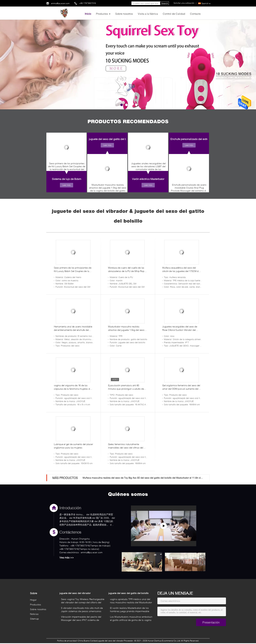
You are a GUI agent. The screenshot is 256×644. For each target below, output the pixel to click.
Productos (102, 14)
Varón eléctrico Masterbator (148, 179)
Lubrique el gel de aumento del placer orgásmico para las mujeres (73, 446)
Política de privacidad (67, 641)
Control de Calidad (174, 14)
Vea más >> (67, 557)
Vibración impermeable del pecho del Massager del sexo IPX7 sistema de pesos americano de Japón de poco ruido (81, 619)
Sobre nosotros (124, 14)
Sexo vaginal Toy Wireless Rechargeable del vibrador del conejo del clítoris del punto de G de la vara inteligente (83, 601)
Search (165, 3)
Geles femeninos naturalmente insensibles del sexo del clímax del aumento (126, 446)
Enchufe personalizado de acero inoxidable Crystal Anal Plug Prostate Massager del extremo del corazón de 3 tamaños (189, 189)
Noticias (34, 614)
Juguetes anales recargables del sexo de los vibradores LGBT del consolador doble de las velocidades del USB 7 (148, 167)
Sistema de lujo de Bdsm (67, 179)
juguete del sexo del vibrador (75, 593)
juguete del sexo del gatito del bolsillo (111, 139)
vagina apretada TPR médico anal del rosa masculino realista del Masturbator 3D (131, 601)
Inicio (88, 14)
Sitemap (34, 619)
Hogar (33, 600)
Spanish (206, 3)
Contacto (195, 14)
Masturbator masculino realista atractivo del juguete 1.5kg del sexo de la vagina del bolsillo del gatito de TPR (108, 189)
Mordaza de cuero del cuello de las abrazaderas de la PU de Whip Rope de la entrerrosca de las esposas (127, 270)
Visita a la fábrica (148, 14)
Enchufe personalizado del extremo (191, 139)
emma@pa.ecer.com (60, 3)
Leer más (67, 185)
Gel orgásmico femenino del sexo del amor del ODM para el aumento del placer (181, 387)
